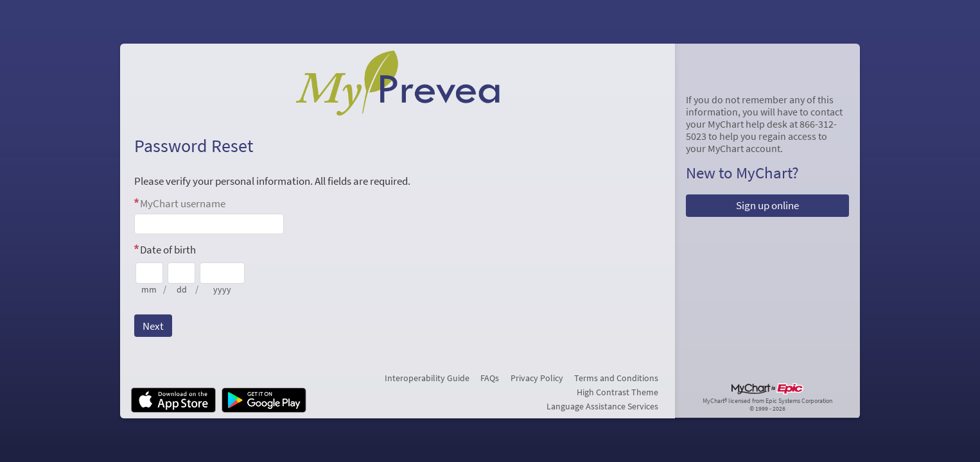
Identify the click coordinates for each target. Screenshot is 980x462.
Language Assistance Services (602, 406)
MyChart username (183, 203)
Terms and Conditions (616, 378)
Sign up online (767, 205)
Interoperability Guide (427, 378)
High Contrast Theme (617, 392)
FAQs (490, 378)
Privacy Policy (537, 378)
